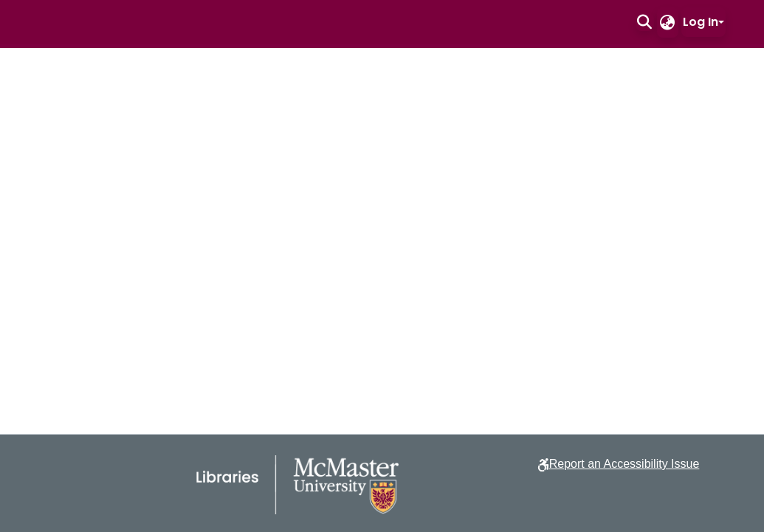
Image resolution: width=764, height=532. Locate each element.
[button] (645, 22)
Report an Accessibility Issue (624, 464)
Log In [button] (701, 22)
